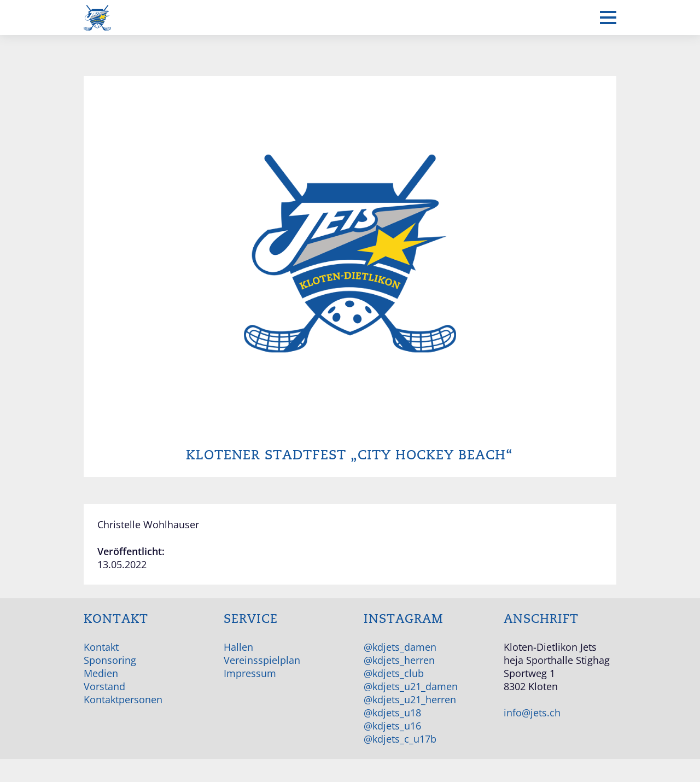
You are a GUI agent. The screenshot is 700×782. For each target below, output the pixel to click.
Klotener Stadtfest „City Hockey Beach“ (349, 455)
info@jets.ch (532, 713)
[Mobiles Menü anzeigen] (608, 17)
